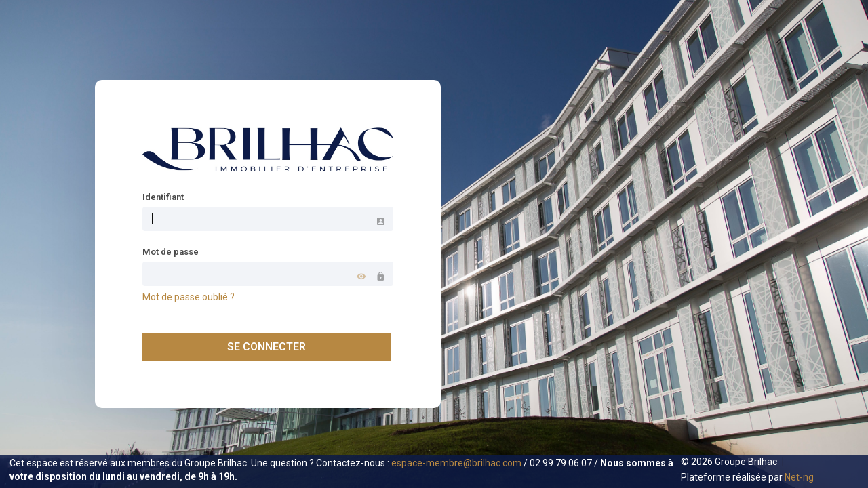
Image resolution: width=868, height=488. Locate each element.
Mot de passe (171, 252)
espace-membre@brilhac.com (456, 463)
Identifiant (163, 197)
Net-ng (799, 477)
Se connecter (267, 347)
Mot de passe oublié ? (189, 297)
